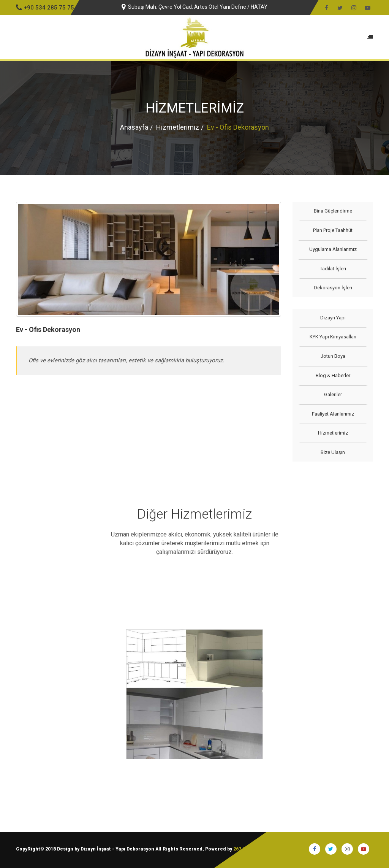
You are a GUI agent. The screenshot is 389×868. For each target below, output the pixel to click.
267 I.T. (241, 849)
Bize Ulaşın (333, 452)
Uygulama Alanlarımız (333, 249)
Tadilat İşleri (333, 269)
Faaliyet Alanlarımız (333, 414)
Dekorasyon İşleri (333, 288)
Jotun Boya (333, 356)
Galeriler (333, 394)
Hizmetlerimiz (178, 127)
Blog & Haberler (333, 375)
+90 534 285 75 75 (45, 8)
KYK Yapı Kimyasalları (333, 337)
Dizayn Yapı (333, 318)
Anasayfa (134, 127)
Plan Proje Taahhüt (333, 230)
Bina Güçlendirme (333, 211)
